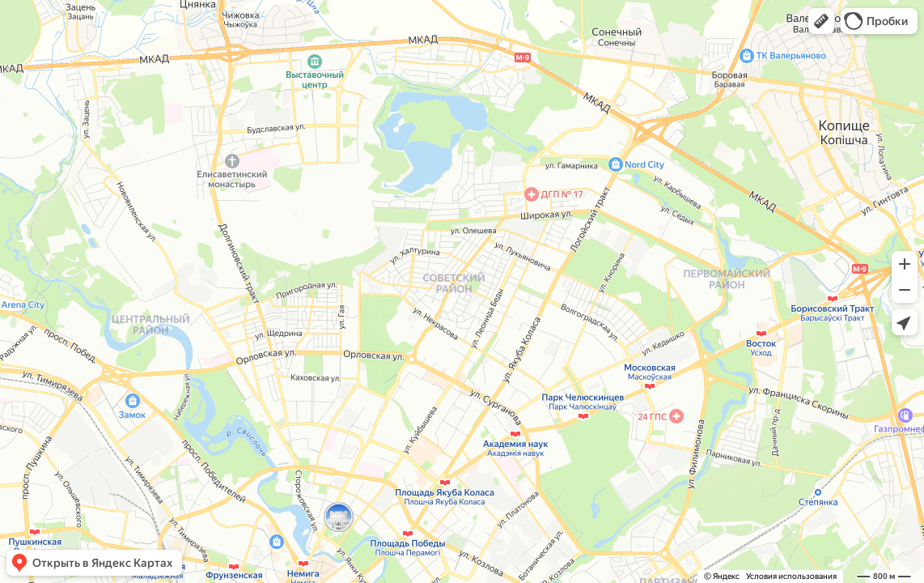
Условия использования (791, 576)
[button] (821, 21)
